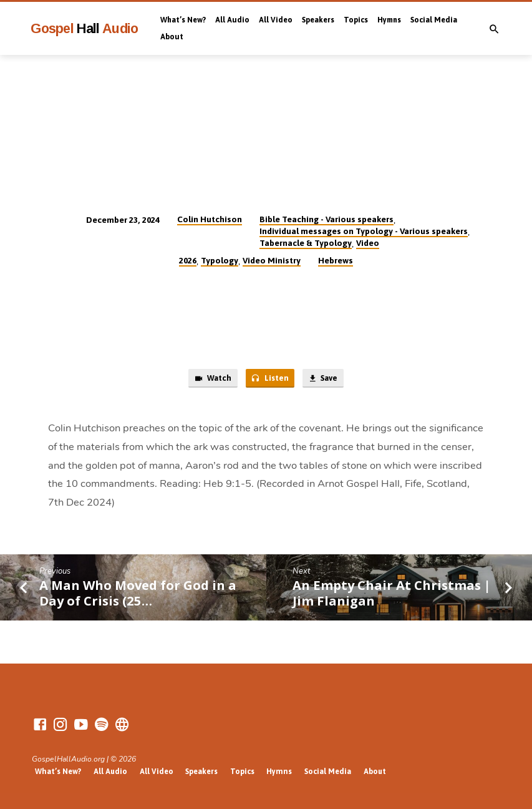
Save (324, 379)
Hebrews (336, 260)
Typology (220, 260)
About (172, 37)
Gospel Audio (85, 28)
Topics (356, 20)
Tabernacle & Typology (306, 243)
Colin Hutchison (210, 219)
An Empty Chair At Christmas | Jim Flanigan (392, 593)
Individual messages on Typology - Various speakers (364, 231)
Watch (211, 379)
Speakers (318, 20)
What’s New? (183, 20)
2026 (188, 260)
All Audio (232, 20)
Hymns (389, 20)
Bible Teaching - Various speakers (326, 219)
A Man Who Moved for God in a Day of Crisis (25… (138, 593)
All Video (276, 20)
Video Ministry (272, 260)
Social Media (434, 20)
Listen (269, 379)
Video (368, 243)
